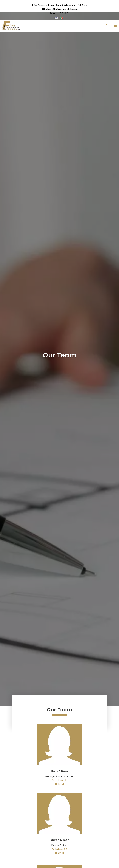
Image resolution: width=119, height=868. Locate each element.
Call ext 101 (60, 780)
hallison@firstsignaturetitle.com (60, 9)
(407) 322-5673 (60, 13)
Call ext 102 (59, 849)
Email (60, 784)
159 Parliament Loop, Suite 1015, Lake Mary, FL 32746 (60, 5)
